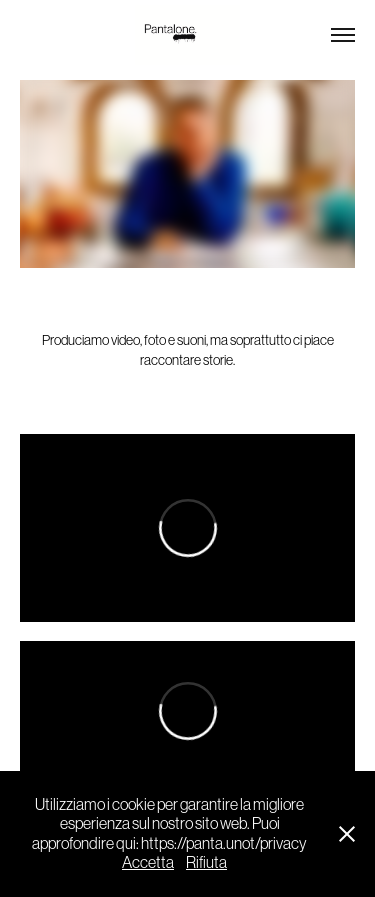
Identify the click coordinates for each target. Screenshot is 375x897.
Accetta (148, 862)
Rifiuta (206, 862)
